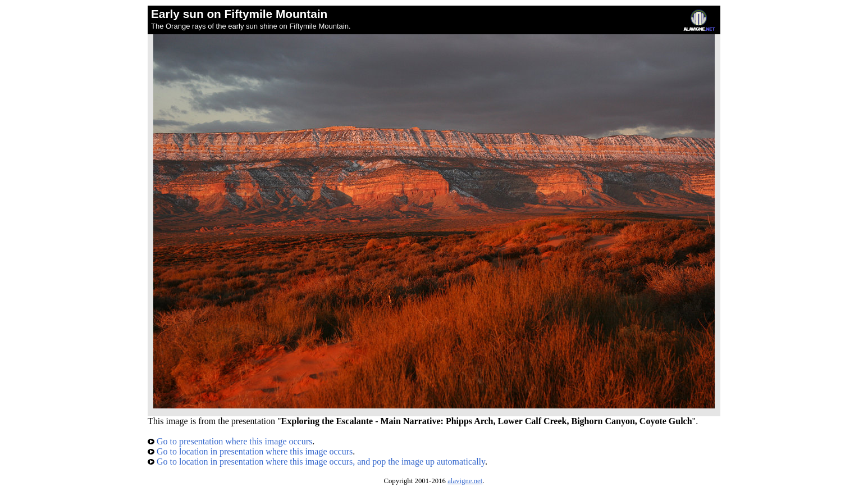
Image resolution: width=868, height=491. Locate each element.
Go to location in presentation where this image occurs (250, 451)
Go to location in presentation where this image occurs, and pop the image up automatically (316, 462)
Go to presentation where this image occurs (230, 441)
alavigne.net (465, 481)
